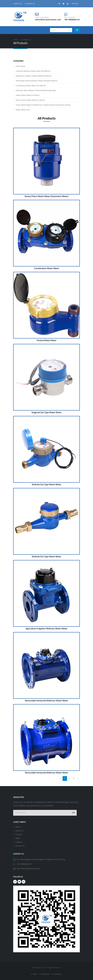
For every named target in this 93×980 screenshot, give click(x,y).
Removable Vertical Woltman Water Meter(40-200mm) (37, 81)
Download (45, 974)
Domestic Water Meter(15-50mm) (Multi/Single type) (36, 90)
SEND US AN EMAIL (42, 18)
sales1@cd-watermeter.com (48, 20)
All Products (21, 66)
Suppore (19, 842)
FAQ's (35, 974)
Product (19, 834)
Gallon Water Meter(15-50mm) (28, 95)
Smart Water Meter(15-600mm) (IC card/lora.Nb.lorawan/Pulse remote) (43, 105)
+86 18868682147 (72, 20)
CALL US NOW (69, 18)
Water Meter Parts (23, 110)
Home (15, 40)
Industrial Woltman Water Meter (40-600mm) (33, 71)
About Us (18, 4)
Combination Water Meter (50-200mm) (31, 86)
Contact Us (30, 4)
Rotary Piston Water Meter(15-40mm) (30, 100)
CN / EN (75, 4)
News (18, 838)
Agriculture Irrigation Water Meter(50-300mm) (34, 76)
